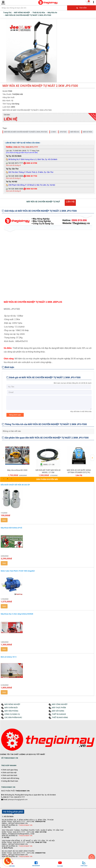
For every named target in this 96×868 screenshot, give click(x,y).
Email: (15, 799)
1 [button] (4, 479)
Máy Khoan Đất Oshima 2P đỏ (11, 528)
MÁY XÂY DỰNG (58, 711)
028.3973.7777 (32, 147)
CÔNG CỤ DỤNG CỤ (12, 714)
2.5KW (53, 132)
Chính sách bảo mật (9, 773)
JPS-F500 (63, 132)
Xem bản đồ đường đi (13, 165)
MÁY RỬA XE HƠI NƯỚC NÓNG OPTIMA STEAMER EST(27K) (79, 471)
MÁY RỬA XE (75, 132)
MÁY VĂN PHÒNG (11, 711)
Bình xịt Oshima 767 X (9, 657)
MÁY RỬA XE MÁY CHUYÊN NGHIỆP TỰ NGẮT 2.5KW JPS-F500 (26, 132)
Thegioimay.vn (25, 825)
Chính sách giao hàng (10, 770)
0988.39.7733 (19, 147)
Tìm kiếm (81, 8)
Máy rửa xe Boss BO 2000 (17, 470)
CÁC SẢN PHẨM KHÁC (13, 718)
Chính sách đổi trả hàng (11, 778)
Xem (4, 520)
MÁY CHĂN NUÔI (11, 708)
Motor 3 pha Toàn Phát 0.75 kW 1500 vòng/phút (18, 571)
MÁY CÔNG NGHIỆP (60, 704)
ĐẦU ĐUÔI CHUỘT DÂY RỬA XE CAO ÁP (15, 485)
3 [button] (11, 479)
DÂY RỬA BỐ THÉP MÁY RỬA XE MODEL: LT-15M (48, 471)
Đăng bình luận (15, 415)
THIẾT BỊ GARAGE (59, 714)
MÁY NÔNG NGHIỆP (12, 704)
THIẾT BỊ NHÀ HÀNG (60, 718)
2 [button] (8, 479)
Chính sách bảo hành (10, 775)
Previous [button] (4, 456)
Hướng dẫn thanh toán (10, 781)
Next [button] (92, 456)
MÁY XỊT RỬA (87, 132)
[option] (17, 459)
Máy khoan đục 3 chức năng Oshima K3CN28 (17, 614)
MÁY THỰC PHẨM (59, 708)
